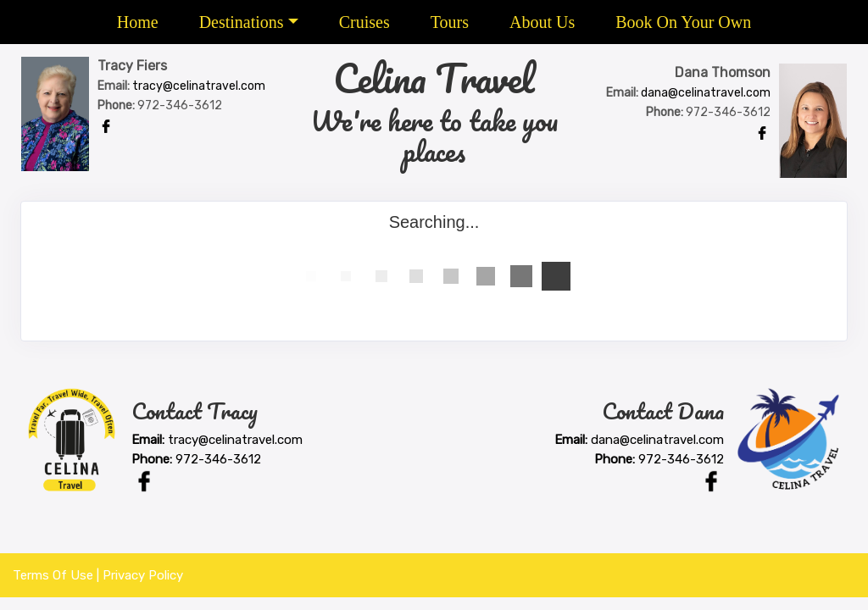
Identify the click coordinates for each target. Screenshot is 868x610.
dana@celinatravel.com (706, 93)
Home (138, 22)
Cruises (364, 22)
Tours (450, 22)
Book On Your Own (683, 22)
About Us (542, 22)
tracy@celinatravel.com (199, 86)
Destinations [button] (242, 22)
